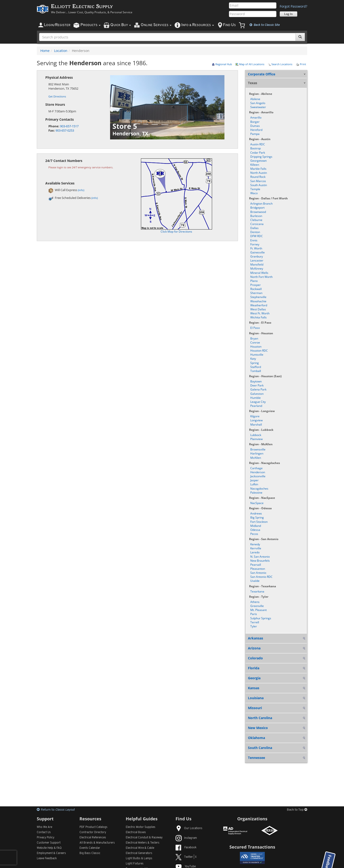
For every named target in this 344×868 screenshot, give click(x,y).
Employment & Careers (51, 853)
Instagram (186, 838)
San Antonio (258, 573)
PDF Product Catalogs (93, 827)
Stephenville (258, 297)
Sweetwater (258, 107)
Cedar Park (258, 153)
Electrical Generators (139, 853)
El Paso (255, 328)
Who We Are (44, 827)
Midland (256, 526)
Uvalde (255, 581)
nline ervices (156, 25)
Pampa (255, 134)
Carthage (256, 468)
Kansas (254, 688)
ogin (57, 25)
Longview (256, 420)
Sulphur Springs (261, 618)
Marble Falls (258, 169)
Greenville (257, 606)
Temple (255, 189)
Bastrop (256, 148)
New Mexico (258, 728)
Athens (255, 602)
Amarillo (256, 117)
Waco (254, 193)
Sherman (256, 293)
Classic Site (265, 25)
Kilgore (255, 416)
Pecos (254, 534)
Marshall (256, 425)
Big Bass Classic (90, 853)
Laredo (255, 552)
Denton (255, 232)
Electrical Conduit (144, 838)
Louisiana (256, 698)
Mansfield (257, 264)
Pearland (256, 406)
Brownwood (258, 212)
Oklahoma (256, 738)
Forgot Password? (293, 6)
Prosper (256, 285)
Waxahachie (258, 301)
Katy (253, 359)
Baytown (256, 381)
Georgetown (258, 161)
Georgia (254, 678)
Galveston (257, 394)
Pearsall (256, 565)
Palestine (256, 493)
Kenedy (255, 544)
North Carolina (260, 718)
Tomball (256, 371)
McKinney (257, 269)
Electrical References (93, 838)
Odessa (255, 530)
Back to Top (297, 810)
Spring (255, 363)
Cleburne (256, 220)
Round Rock (258, 177)
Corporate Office (262, 74)
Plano (254, 281)
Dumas (255, 126)
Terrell (255, 622)
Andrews (256, 513)
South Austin (259, 185)
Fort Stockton (259, 522)
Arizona (254, 648)
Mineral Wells (259, 273)
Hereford (256, 130)
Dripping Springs (261, 157)
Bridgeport (257, 208)
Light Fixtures (135, 864)
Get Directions (57, 96)
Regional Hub (222, 64)
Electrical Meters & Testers (143, 843)
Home (45, 51)
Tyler (254, 626)
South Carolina (260, 748)
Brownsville (258, 449)
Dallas (254, 228)
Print (301, 64)
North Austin (259, 173)
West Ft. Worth (260, 313)
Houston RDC (259, 351)
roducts (91, 25)
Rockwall (256, 289)
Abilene (255, 99)
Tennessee (256, 758)
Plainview (256, 439)
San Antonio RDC (261, 577)
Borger (255, 122)
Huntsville (257, 355)
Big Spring (257, 517)
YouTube (186, 867)
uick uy (121, 25)
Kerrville (256, 548)
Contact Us (44, 832)
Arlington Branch (261, 204)
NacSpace (257, 503)
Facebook (186, 848)
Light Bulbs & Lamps (139, 859)
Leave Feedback (47, 859)
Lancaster (257, 260)
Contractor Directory (93, 832)
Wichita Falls (258, 317)
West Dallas (258, 309)
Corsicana (257, 224)
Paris (254, 614)
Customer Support (49, 843)
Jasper (254, 480)
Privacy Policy (46, 838)
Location (61, 51)
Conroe (255, 342)
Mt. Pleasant (258, 610)
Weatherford (259, 305)
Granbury (257, 256)
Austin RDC (258, 144)
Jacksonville (258, 476)
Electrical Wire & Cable (140, 848)
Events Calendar (90, 848)
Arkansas (256, 638)
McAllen (256, 458)
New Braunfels (260, 561)
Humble (256, 398)
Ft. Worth (256, 248)
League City (258, 402)
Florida (254, 668)
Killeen (255, 165)
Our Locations (189, 828)
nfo (198, 25)
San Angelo (258, 103)
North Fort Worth (261, 277)
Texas (253, 83)
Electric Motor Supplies (141, 827)
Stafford (256, 367)
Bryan (254, 338)
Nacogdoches (259, 489)
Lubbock (256, 435)
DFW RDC (257, 236)
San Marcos (258, 181)
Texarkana (257, 591)
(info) (81, 190)
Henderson (258, 472)
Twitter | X (186, 857)
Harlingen (257, 453)
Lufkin (254, 484)
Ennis (254, 240)
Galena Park (258, 389)
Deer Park (257, 385)
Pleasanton (258, 569)
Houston (256, 347)
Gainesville (258, 252)
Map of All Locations (250, 64)
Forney (255, 244)
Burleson (256, 216)
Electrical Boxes (136, 832)
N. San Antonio (260, 557)
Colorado (255, 658)
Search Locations (280, 64)
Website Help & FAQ (49, 848)
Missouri (255, 708)
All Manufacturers (97, 843)
